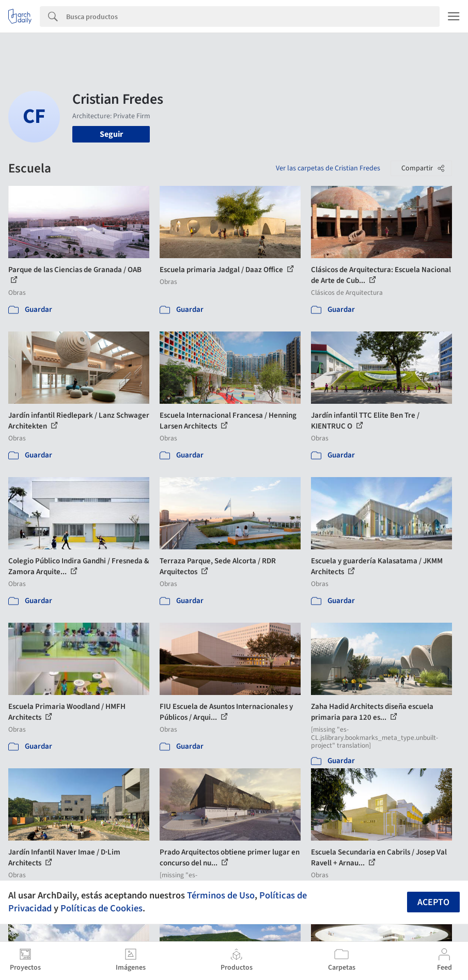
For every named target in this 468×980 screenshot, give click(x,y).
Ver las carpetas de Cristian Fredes (328, 168)
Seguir (111, 134)
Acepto (433, 902)
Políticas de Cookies (102, 908)
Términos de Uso (221, 895)
